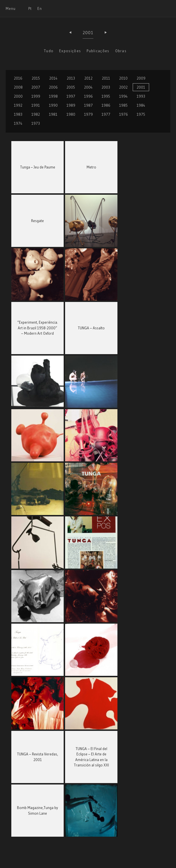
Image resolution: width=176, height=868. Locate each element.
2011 (106, 78)
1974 (18, 123)
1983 (18, 114)
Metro (91, 167)
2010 (123, 78)
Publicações (98, 51)
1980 (71, 114)
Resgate (37, 221)
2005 (71, 87)
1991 (36, 105)
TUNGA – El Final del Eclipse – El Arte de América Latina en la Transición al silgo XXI (91, 757)
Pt (30, 8)
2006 (53, 87)
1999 (36, 96)
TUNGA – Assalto (91, 328)
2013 (71, 78)
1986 (106, 105)
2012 (88, 78)
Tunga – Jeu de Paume (38, 167)
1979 (88, 114)
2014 (53, 78)
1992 (18, 105)
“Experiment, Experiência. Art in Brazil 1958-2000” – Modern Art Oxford (38, 328)
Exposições (70, 51)
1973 (36, 123)
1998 (53, 96)
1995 (106, 96)
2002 (123, 87)
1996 (88, 96)
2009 (141, 78)
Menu (11, 8)
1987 (88, 105)
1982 (36, 114)
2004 (88, 87)
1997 (71, 96)
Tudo (49, 51)
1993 (141, 96)
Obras (121, 51)
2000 (18, 96)
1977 (106, 114)
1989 (71, 105)
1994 (123, 96)
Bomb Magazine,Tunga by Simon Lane (37, 810)
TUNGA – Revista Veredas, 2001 (37, 757)
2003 (106, 87)
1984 (141, 105)
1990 (53, 105)
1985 (123, 105)
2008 (18, 87)
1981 (53, 114)
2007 (36, 87)
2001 (88, 33)
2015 (36, 78)
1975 (141, 114)
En (40, 8)
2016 (18, 78)
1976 (124, 114)
